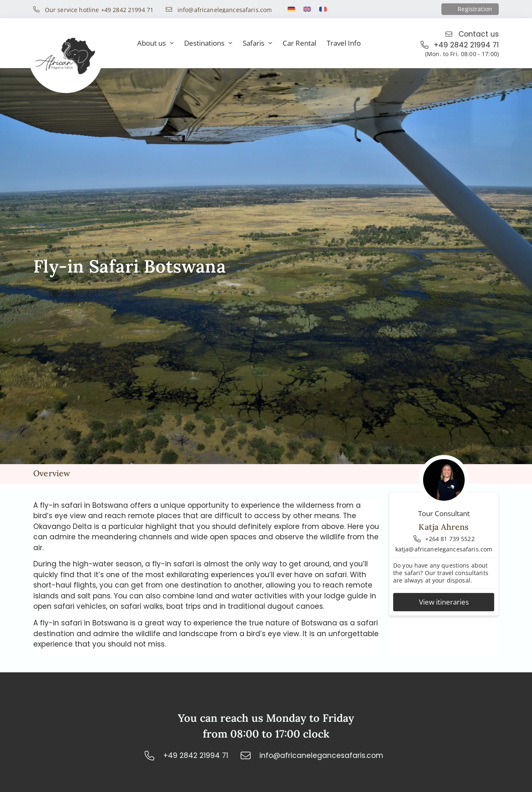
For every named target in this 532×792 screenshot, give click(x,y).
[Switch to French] (323, 9)
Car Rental (299, 43)
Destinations (208, 43)
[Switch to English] (307, 9)
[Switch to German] (291, 9)
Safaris (257, 43)
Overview (52, 473)
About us (155, 43)
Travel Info (344, 43)
